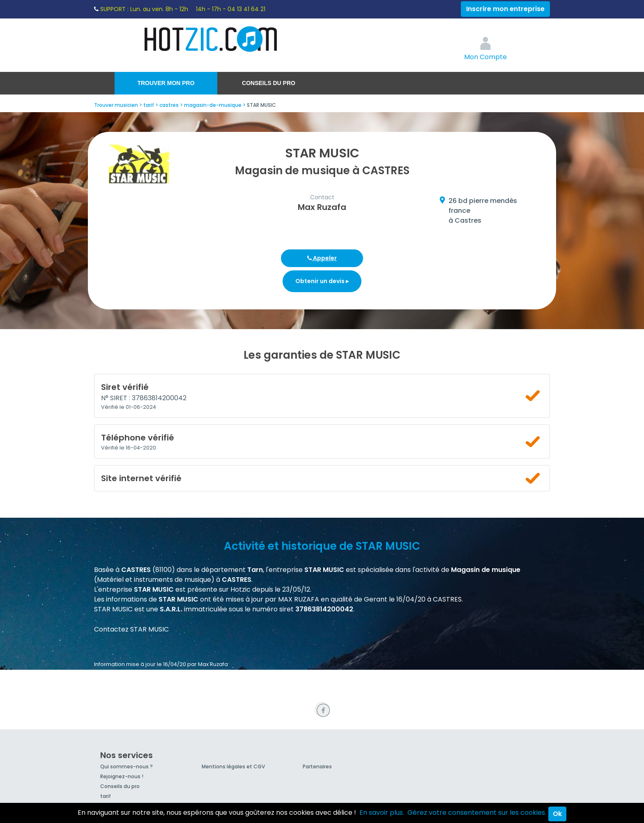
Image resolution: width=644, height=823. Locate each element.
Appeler (322, 258)
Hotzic (211, 39)
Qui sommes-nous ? (126, 767)
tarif (106, 796)
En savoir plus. (382, 813)
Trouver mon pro (166, 83)
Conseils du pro (269, 83)
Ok (557, 814)
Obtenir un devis (322, 281)
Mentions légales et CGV (233, 767)
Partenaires (317, 767)
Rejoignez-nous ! (122, 776)
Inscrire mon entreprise (505, 9)
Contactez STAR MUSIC (131, 629)
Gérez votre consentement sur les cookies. (477, 813)
